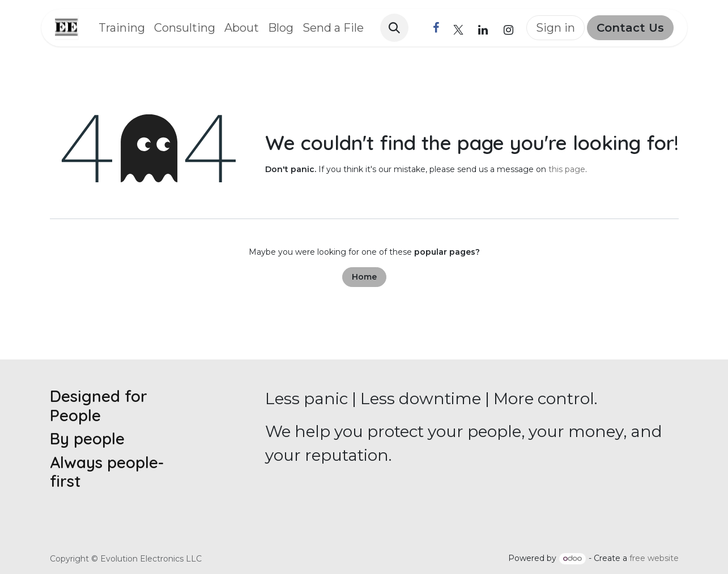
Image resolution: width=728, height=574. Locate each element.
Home (364, 277)
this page (567, 169)
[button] (394, 28)
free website (654, 558)
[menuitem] (122, 28)
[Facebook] (436, 28)
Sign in (555, 28)
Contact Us (630, 28)
